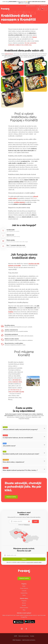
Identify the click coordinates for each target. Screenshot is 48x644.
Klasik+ (24, 586)
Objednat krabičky (24, 578)
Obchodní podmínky (24, 636)
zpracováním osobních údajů (34, 562)
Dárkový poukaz (24, 608)
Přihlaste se (27, 525)
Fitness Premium (24, 588)
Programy (24, 601)
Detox (24, 595)
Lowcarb (24, 591)
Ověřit (35, 521)
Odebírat (24, 559)
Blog (24, 610)
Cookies (32, 636)
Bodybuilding (24, 593)
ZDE (29, 3)
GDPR (16, 636)
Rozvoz (24, 603)
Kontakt (24, 605)
